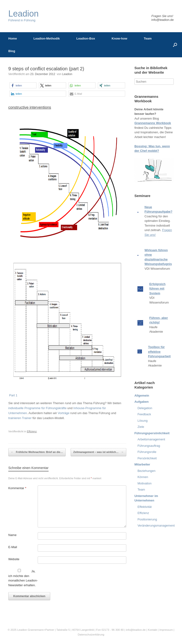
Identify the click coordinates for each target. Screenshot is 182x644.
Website (14, 559)
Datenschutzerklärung (91, 635)
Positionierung (147, 519)
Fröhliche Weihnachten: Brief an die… (37, 452)
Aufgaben (141, 402)
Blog (12, 51)
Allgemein (142, 396)
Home (13, 38)
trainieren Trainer (20, 418)
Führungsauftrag (149, 446)
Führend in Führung (23, 16)
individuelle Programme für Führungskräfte (37, 408)
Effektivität (145, 507)
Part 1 (13, 395)
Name (12, 535)
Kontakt (152, 630)
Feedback (144, 414)
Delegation (145, 408)
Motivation (144, 483)
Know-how (119, 38)
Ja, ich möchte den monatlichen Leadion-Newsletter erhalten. (23, 578)
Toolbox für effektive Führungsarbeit (159, 352)
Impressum (166, 630)
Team (148, 38)
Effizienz (32, 431)
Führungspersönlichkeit (152, 433)
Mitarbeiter (142, 464)
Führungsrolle (147, 452)
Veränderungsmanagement (156, 525)
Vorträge (64, 413)
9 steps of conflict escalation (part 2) (46, 69)
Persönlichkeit (147, 458)
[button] (23, 85)
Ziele (141, 427)
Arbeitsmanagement (151, 439)
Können (143, 477)
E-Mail (13, 547)
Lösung (143, 421)
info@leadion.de (163, 20)
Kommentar (17, 488)
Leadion (67, 74)
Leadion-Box (86, 38)
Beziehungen (146, 471)
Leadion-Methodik (47, 38)
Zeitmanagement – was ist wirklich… (98, 452)
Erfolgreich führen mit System (157, 289)
